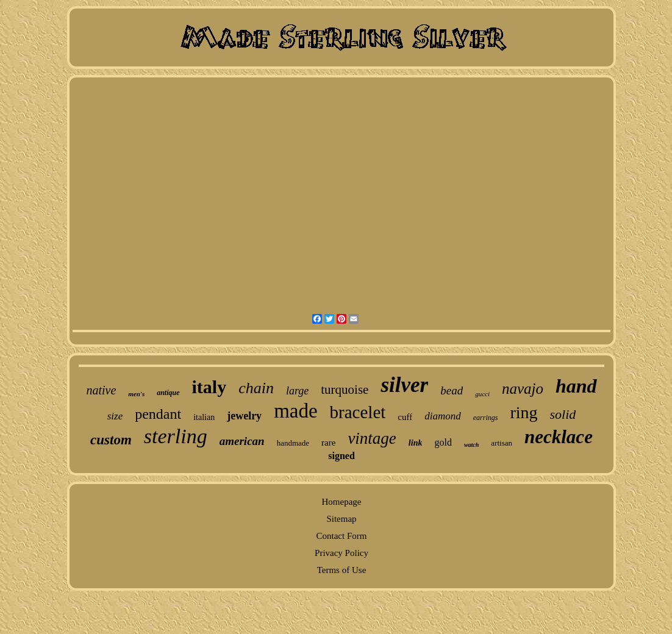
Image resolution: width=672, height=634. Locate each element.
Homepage (342, 502)
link (416, 443)
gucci (482, 394)
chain (256, 388)
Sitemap (341, 519)
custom (111, 440)
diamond (443, 416)
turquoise (345, 390)
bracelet (358, 412)
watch (471, 445)
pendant (158, 414)
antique (168, 393)
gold (443, 442)
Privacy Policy (341, 553)
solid (563, 414)
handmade (293, 443)
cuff (405, 417)
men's (136, 394)
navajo (523, 389)
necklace (559, 437)
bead (452, 390)
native (101, 390)
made (295, 411)
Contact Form (342, 536)
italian (204, 417)
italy (209, 387)
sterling (176, 436)
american (242, 441)
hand (576, 386)
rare (328, 443)
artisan (502, 443)
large (297, 391)
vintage (372, 438)
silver (404, 385)
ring (524, 412)
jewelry (244, 416)
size (115, 416)
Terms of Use (342, 570)
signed (341, 456)
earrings (486, 418)
